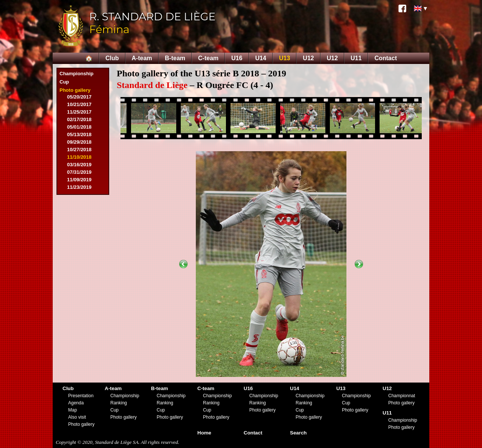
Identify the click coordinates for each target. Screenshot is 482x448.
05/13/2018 (79, 134)
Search (298, 433)
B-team (175, 58)
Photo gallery (75, 90)
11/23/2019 (79, 187)
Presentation (81, 396)
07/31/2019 (79, 172)
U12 (308, 58)
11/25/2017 (79, 112)
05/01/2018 (79, 127)
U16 (237, 58)
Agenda (76, 403)
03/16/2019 (79, 165)
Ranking (119, 403)
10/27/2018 (79, 150)
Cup (64, 82)
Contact (386, 58)
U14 (261, 58)
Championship (76, 74)
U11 (356, 58)
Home (204, 433)
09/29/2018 (79, 142)
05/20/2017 (79, 97)
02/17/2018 (79, 119)
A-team (142, 58)
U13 (284, 58)
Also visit (77, 417)
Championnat (402, 396)
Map (72, 410)
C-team (208, 58)
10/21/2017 (79, 104)
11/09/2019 (79, 180)
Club (112, 58)
